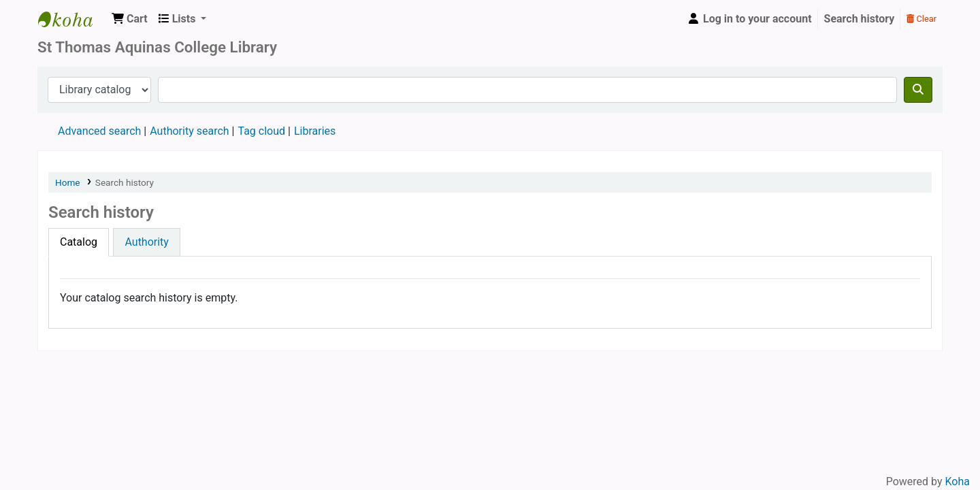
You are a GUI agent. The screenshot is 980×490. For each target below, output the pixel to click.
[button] (130, 19)
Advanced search (99, 131)
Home (68, 182)
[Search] (918, 90)
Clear (921, 19)
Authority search (189, 131)
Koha (958, 481)
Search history (860, 19)
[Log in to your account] (749, 19)
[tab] (79, 242)
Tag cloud (261, 131)
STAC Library (72, 19)
